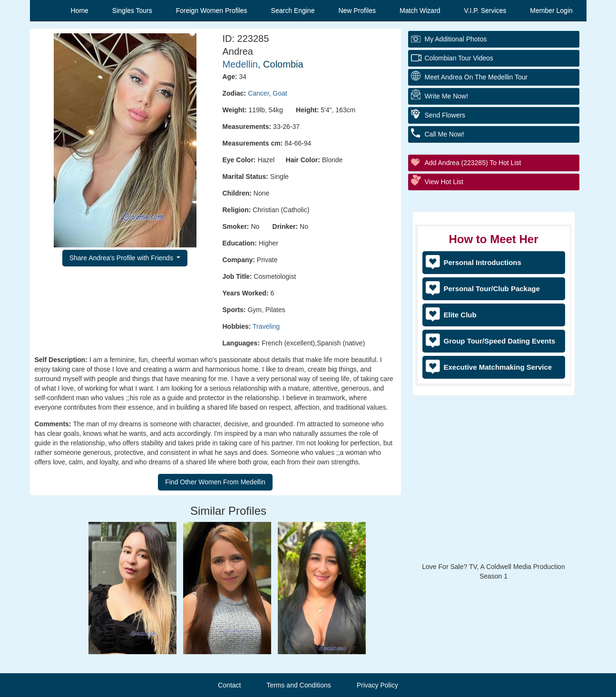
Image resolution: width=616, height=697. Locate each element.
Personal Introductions (483, 262)
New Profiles (357, 10)
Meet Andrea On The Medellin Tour (476, 77)
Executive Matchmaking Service (498, 367)
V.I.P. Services (485, 10)
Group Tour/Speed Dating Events (500, 341)
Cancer (258, 93)
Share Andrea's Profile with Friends (122, 258)
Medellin (240, 64)
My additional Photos (456, 39)
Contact (229, 685)
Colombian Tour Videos (459, 58)
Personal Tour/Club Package (492, 289)
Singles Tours (132, 10)
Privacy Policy (377, 685)
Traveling (266, 326)
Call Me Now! (445, 134)
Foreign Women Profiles (212, 10)
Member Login (551, 10)
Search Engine (293, 10)
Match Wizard (420, 10)
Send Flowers (445, 115)
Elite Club (460, 315)
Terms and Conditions (298, 685)
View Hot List (444, 182)
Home (80, 10)
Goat (280, 93)
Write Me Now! (447, 96)
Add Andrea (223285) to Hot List (473, 163)
